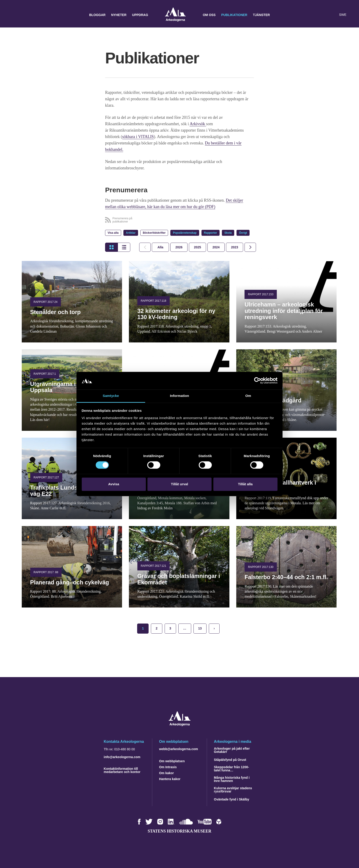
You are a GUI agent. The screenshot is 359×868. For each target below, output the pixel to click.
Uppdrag (140, 15)
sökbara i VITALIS (138, 137)
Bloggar (97, 15)
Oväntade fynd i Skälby (231, 799)
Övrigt (243, 233)
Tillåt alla (245, 484)
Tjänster (261, 15)
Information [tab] (179, 396)
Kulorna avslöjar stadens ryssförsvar (233, 790)
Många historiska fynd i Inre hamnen (232, 779)
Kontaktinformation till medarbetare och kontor (122, 770)
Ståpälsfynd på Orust (230, 760)
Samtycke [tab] (111, 396)
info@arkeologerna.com (122, 757)
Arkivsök (198, 124)
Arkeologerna (175, 15)
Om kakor (167, 773)
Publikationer (234, 15)
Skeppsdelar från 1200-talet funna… (231, 769)
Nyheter (119, 15)
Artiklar (131, 233)
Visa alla (113, 233)
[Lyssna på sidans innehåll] (332, 15)
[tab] (179, 247)
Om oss (209, 15)
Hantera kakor (170, 779)
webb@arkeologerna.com (179, 749)
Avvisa (114, 484)
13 (200, 628)
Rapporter (211, 233)
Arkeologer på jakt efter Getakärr (232, 750)
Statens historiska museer (179, 831)
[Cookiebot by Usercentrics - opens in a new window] (257, 381)
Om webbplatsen (172, 761)
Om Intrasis (168, 767)
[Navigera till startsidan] (180, 725)
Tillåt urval (180, 484)
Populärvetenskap (185, 233)
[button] (323, 15)
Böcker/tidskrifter (154, 233)
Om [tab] (248, 396)
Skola (228, 233)
